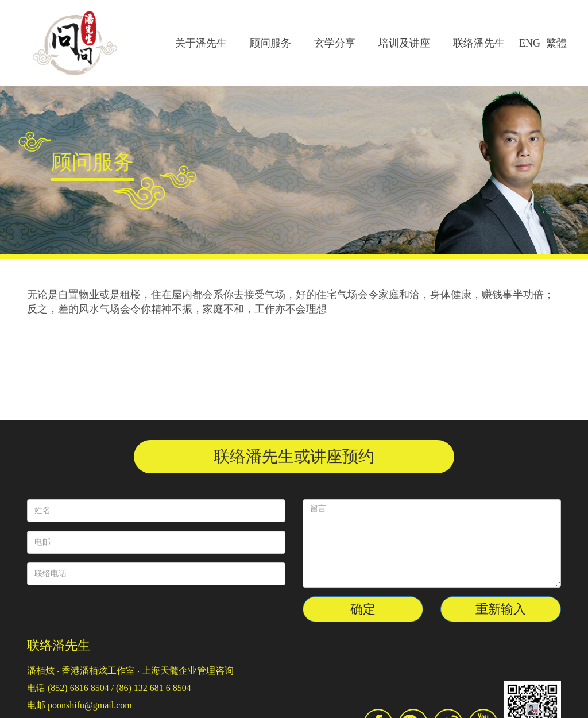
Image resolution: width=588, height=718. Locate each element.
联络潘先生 (479, 43)
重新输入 (501, 609)
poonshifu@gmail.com (90, 705)
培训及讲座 (404, 43)
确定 (363, 609)
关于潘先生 (201, 43)
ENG (530, 43)
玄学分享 (335, 43)
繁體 (556, 43)
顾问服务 (270, 43)
